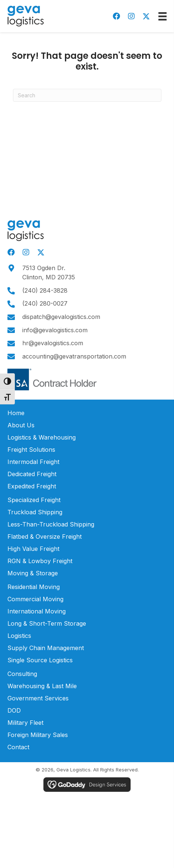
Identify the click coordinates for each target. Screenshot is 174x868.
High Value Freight (33, 549)
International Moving (37, 611)
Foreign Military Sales (38, 735)
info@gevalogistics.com (55, 330)
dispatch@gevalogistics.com (61, 317)
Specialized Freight (34, 500)
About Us (21, 425)
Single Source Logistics (40, 660)
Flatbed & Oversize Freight (45, 536)
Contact (18, 747)
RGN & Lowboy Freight (40, 561)
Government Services (38, 698)
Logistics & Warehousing (42, 437)
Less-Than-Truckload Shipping (51, 524)
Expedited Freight (32, 486)
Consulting (22, 674)
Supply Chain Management (46, 648)
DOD (14, 710)
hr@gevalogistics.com (53, 343)
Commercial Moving (35, 599)
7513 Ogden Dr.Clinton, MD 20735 (49, 273)
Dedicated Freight (32, 474)
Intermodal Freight (33, 462)
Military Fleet (25, 723)
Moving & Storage (33, 573)
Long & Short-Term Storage (47, 623)
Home (16, 413)
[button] (116, 16)
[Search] (87, 95)
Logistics (19, 636)
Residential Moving (34, 587)
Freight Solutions (31, 450)
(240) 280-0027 (45, 303)
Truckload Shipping (35, 512)
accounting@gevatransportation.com (74, 356)
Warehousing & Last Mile (42, 686)
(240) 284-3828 (45, 290)
